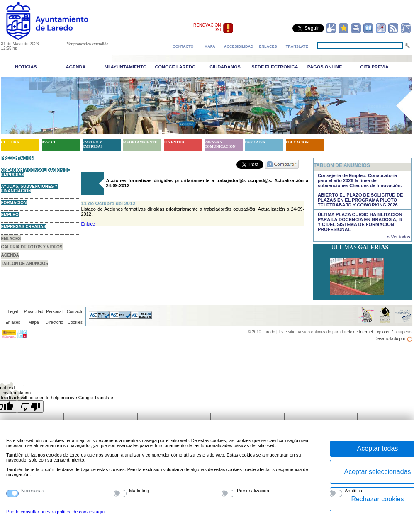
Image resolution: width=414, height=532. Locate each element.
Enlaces (13, 322)
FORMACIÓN (14, 203)
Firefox (348, 332)
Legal (13, 312)
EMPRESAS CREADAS (24, 227)
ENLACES (11, 239)
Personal (54, 312)
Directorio (55, 322)
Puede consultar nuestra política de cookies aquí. (56, 512)
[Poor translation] (30, 406)
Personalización (253, 491)
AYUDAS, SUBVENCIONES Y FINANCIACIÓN (29, 189)
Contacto (75, 312)
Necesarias (33, 491)
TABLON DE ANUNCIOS (25, 264)
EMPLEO (10, 215)
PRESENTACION (18, 158)
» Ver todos (399, 237)
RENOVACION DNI (207, 27)
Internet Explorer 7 (376, 332)
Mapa (33, 322)
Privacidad (34, 312)
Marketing (139, 491)
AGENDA (10, 255)
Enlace (88, 224)
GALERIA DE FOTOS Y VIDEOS (32, 247)
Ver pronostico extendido (88, 44)
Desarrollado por (390, 339)
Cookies (75, 322)
